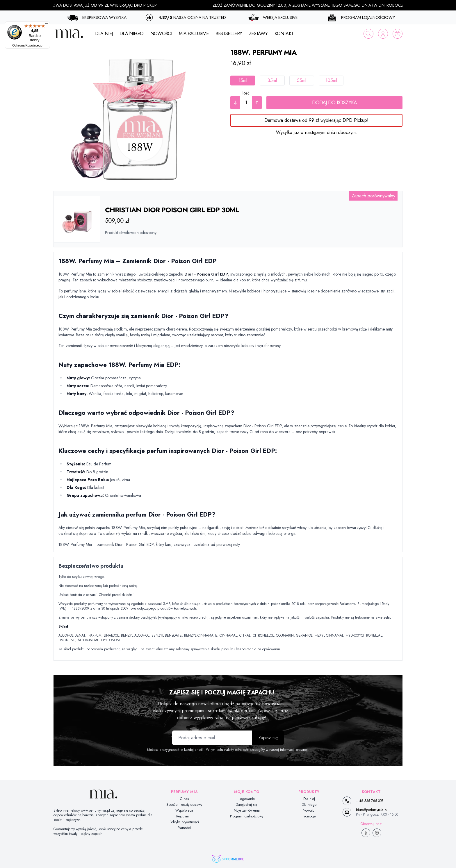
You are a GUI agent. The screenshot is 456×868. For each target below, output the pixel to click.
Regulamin (184, 816)
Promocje (309, 816)
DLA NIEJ (104, 34)
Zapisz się (268, 738)
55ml (302, 80)
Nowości (309, 810)
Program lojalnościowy (247, 816)
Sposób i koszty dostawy (184, 805)
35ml (272, 80)
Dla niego (309, 805)
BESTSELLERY (229, 34)
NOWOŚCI (161, 34)
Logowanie (247, 799)
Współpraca (184, 810)
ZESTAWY (258, 34)
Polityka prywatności (184, 822)
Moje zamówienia (247, 810)
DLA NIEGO (131, 34)
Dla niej (309, 799)
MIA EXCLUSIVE (194, 34)
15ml (243, 80)
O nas (184, 799)
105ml (331, 80)
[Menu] (47, 25)
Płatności (184, 828)
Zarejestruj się (247, 805)
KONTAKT (284, 34)
